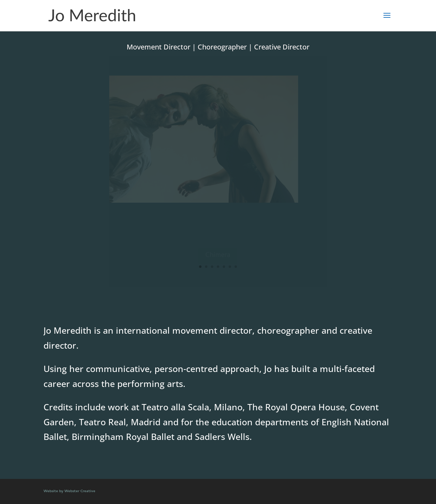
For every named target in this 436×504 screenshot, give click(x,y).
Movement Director (158, 47)
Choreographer (222, 47)
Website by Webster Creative (69, 491)
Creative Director (282, 47)
